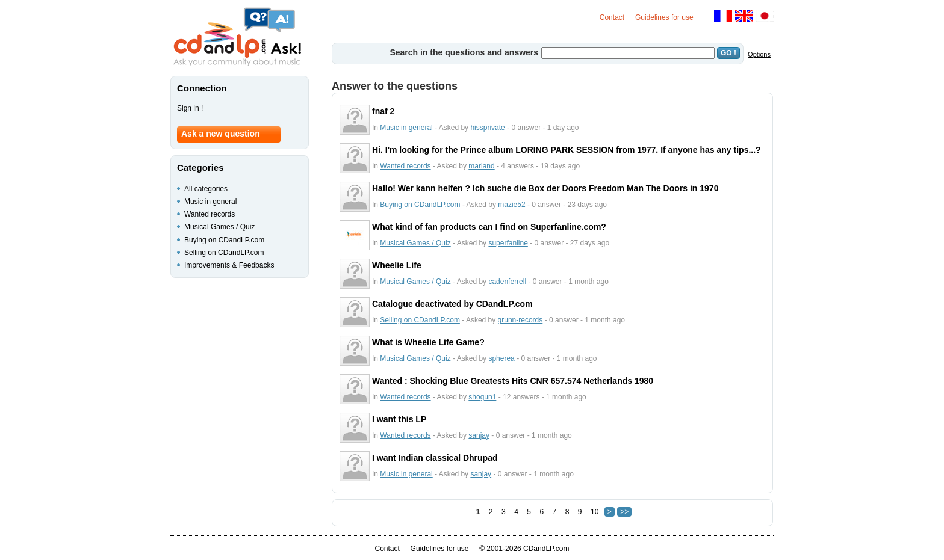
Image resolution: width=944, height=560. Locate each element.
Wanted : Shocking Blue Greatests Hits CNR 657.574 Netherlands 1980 (513, 381)
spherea (501, 358)
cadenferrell (507, 282)
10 (595, 512)
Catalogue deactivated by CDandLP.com (452, 304)
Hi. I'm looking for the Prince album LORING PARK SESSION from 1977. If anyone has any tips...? (567, 150)
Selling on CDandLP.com (420, 320)
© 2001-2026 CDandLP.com (524, 549)
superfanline (508, 243)
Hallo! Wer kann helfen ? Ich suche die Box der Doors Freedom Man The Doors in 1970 (545, 188)
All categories (206, 189)
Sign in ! (190, 108)
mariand (481, 166)
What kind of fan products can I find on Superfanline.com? (489, 227)
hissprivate (487, 128)
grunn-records (520, 320)
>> (624, 512)
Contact (612, 17)
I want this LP (399, 419)
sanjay (479, 435)
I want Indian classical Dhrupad (435, 458)
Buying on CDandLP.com (420, 205)
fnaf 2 (383, 111)
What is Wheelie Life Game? (428, 342)
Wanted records (405, 166)
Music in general (406, 128)
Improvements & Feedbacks (229, 265)
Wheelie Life (397, 265)
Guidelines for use (664, 17)
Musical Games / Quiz (415, 243)
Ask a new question (221, 134)
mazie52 (511, 205)
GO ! (728, 53)
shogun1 (482, 397)
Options (759, 54)
